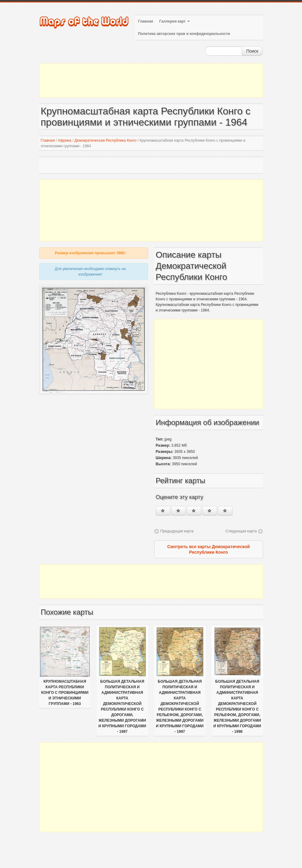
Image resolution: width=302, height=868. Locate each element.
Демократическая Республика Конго (106, 140)
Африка (65, 140)
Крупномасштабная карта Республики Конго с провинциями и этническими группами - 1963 (65, 693)
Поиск (252, 51)
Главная (146, 21)
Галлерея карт (174, 21)
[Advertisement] (151, 80)
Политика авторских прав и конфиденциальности (184, 34)
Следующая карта (241, 531)
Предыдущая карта (177, 531)
